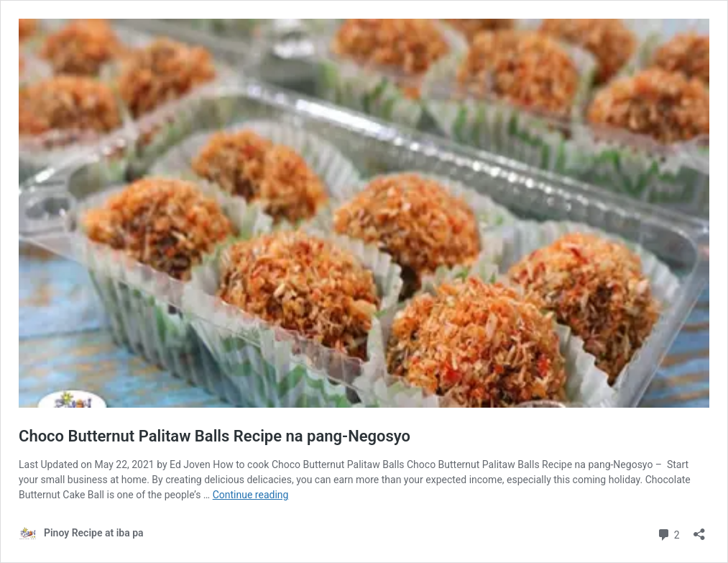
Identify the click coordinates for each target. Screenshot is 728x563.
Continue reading (251, 495)
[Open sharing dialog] (699, 530)
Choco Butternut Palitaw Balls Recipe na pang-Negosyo (215, 436)
